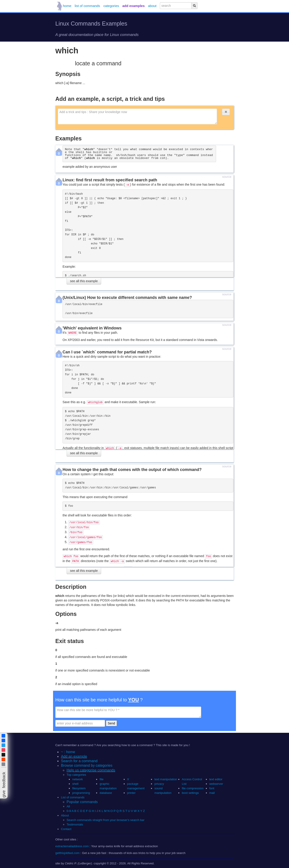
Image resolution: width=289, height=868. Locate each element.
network (78, 779)
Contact (66, 829)
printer (131, 793)
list (87, 6)
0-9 (69, 811)
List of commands (73, 797)
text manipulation (166, 779)
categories (111, 6)
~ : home (68, 752)
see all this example (84, 281)
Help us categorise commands (91, 770)
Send (111, 723)
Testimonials (75, 824)
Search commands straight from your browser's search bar (106, 820)
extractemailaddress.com (72, 846)
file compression (193, 788)
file (101, 779)
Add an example (74, 756)
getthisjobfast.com (67, 853)
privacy (159, 784)
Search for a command (79, 761)
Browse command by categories (87, 765)
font (212, 788)
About (65, 815)
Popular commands (82, 802)
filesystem (79, 788)
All (69, 806)
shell (75, 784)
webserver (216, 784)
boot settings (190, 793)
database (106, 793)
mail (212, 793)
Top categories (76, 775)
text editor (216, 779)
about (152, 6)
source (227, 177)
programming (81, 793)
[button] (226, 112)
